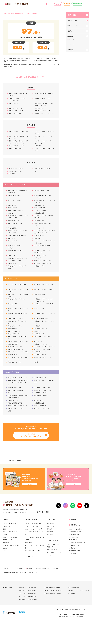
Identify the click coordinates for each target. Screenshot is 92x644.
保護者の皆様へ (74, 571)
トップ (5, 484)
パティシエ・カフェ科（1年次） (33, 547)
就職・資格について (53, 573)
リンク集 (56, 633)
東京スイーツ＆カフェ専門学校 (27, 611)
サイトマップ (86, 633)
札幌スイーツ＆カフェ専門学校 (27, 614)
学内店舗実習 (28, 566)
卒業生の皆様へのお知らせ (78, 566)
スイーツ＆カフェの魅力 (9, 547)
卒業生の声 (70, 60)
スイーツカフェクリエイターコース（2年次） (34, 562)
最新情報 (73, 543)
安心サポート (6, 571)
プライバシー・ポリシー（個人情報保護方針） (71, 633)
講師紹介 (5, 552)
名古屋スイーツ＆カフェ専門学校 (28, 623)
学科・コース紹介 (32, 543)
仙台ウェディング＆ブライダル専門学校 (79, 614)
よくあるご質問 (53, 564)
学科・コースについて (53, 568)
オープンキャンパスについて (55, 576)
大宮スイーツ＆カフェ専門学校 (27, 617)
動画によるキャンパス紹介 (10, 561)
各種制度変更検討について (43, 592)
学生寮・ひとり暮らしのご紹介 (11, 569)
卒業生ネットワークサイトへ (78, 569)
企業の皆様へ (73, 577)
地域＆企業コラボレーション (33, 574)
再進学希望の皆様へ (75, 558)
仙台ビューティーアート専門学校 (52, 617)
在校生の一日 (6, 550)
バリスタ (71, 68)
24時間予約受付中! (31, 459)
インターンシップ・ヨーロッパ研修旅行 (34, 570)
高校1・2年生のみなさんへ (10, 555)
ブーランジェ (73, 65)
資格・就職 (72, 38)
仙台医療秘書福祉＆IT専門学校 (52, 611)
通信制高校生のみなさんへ (77, 555)
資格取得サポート (72, 44)
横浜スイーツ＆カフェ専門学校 (27, 620)
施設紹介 (5, 558)
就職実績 (70, 54)
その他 (49, 578)
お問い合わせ (20, 592)
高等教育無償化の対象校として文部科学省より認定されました (20, 596)
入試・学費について (53, 570)
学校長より (6, 574)
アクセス (50, 4)
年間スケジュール (7, 563)
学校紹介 (7, 543)
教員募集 (56, 592)
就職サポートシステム (73, 49)
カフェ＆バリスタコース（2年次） (34, 552)
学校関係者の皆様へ (75, 574)
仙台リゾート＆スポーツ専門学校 (53, 614)
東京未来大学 (72, 617)
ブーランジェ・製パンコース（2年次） (34, 556)
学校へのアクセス (8, 592)
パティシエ (72, 63)
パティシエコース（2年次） (32, 550)
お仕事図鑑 (70, 73)
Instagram (6, 566)
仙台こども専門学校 (74, 611)
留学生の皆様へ (74, 561)
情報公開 (30, 592)
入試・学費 (30, 580)
